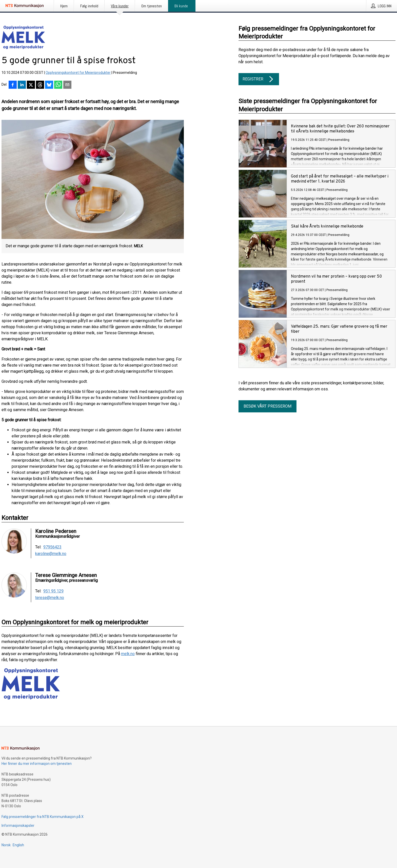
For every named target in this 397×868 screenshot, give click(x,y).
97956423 (52, 547)
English (18, 845)
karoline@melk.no (51, 554)
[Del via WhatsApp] (58, 85)
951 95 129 (53, 591)
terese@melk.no (50, 598)
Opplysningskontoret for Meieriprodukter (78, 73)
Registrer (259, 79)
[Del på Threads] (40, 85)
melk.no (128, 654)
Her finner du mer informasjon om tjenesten (37, 764)
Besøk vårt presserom (267, 406)
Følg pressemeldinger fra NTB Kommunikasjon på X (43, 817)
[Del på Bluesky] (49, 85)
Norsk (6, 845)
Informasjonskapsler (18, 826)
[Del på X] (31, 85)
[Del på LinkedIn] (22, 85)
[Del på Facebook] (13, 85)
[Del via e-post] (67, 85)
